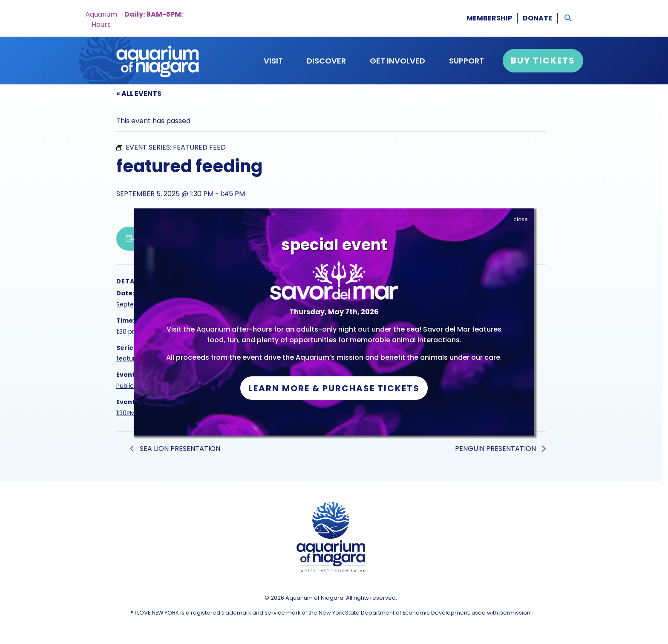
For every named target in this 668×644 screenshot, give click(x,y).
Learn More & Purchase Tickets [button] (334, 388)
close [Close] (520, 219)
